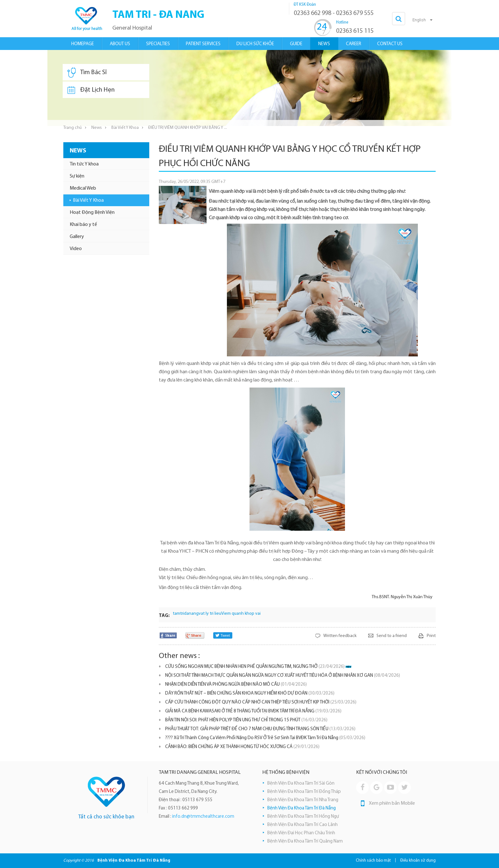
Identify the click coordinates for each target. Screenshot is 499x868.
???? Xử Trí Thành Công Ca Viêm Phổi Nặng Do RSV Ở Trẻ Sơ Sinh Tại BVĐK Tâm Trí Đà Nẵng (265, 738)
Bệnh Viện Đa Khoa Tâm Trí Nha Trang (303, 800)
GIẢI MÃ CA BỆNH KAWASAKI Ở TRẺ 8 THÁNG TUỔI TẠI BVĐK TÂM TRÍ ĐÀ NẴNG (253, 711)
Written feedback (340, 636)
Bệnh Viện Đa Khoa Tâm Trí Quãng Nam (305, 841)
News (97, 128)
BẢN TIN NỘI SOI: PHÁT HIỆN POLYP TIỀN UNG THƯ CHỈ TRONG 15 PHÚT (246, 720)
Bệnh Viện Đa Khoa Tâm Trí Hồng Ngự (303, 817)
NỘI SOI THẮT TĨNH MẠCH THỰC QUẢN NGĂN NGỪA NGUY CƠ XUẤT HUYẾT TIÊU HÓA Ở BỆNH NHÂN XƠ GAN (283, 676)
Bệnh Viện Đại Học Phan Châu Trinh (301, 833)
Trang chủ (73, 128)
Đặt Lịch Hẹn (91, 90)
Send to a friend (392, 636)
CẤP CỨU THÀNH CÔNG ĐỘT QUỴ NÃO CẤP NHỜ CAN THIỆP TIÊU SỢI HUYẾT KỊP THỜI (261, 702)
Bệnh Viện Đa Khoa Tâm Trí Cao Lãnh (302, 825)
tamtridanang (186, 614)
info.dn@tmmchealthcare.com (203, 817)
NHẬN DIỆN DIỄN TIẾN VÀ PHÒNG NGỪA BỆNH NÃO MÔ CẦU (236, 685)
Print (431, 636)
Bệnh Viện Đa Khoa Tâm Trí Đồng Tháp (304, 792)
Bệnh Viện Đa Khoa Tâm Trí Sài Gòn (301, 784)
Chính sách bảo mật (373, 861)
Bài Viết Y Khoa (125, 128)
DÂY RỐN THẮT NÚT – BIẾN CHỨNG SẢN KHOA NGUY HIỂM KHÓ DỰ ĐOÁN (250, 693)
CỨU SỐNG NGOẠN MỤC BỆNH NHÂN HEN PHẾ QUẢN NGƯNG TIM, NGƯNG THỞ (255, 667)
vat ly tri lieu (210, 614)
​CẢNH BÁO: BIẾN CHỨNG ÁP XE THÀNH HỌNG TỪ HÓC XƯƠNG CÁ (242, 747)
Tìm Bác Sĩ (87, 73)
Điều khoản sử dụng (418, 861)
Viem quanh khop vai (241, 614)
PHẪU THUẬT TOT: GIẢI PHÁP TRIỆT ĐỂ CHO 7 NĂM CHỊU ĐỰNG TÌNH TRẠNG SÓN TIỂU (260, 729)
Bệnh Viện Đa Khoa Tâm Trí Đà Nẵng (302, 808)
